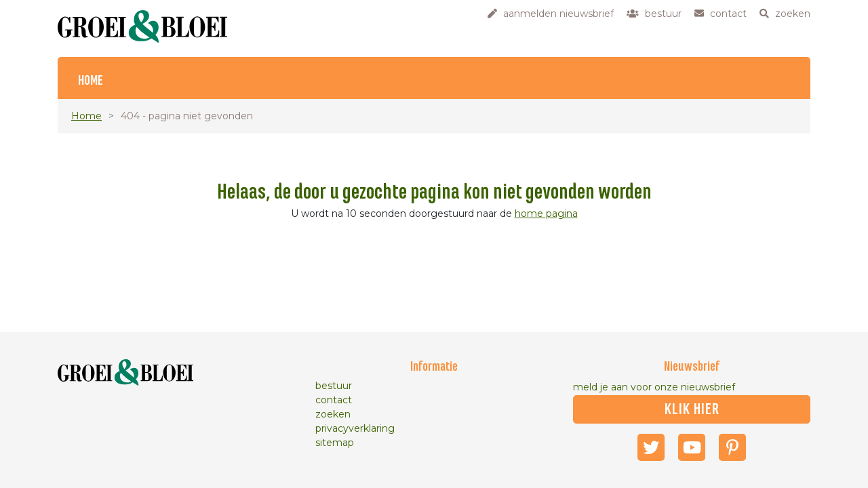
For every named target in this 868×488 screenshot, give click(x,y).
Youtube (692, 447)
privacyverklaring (355, 428)
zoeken (333, 414)
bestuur (334, 386)
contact (334, 400)
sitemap (335, 443)
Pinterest (732, 447)
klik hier (692, 409)
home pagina (546, 213)
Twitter (651, 447)
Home (91, 81)
